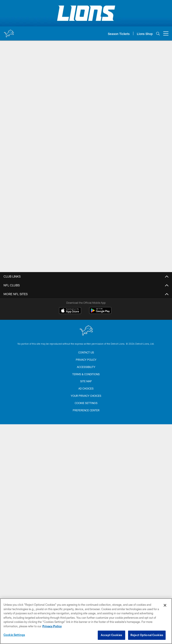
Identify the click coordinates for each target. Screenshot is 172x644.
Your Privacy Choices (86, 396)
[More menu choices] (166, 33)
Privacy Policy (86, 360)
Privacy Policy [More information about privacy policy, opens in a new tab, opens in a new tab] (52, 626)
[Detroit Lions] (86, 331)
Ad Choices (86, 388)
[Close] (165, 605)
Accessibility (86, 367)
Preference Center (86, 410)
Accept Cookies (111, 635)
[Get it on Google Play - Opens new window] (100, 313)
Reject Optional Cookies (147, 635)
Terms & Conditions (86, 374)
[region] (86, 621)
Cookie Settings (86, 403)
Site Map (86, 381)
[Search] (158, 34)
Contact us (86, 352)
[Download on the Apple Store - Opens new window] (70, 311)
